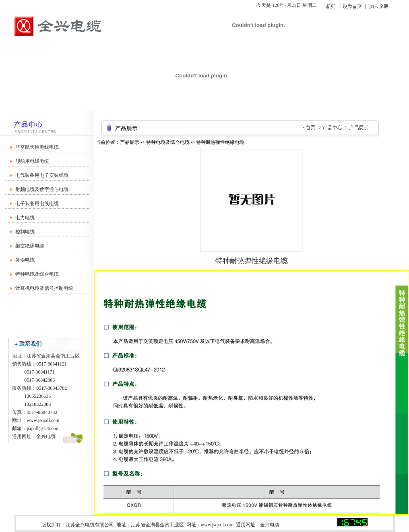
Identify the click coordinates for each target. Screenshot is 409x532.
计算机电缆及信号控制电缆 (44, 288)
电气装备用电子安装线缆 (42, 175)
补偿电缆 (25, 260)
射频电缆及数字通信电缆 (42, 189)
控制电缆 (25, 232)
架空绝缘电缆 (30, 246)
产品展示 (130, 142)
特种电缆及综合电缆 (37, 274)
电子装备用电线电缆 (37, 204)
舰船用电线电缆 (32, 161)
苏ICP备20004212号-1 (310, 525)
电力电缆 (25, 218)
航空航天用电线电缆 (37, 147)
